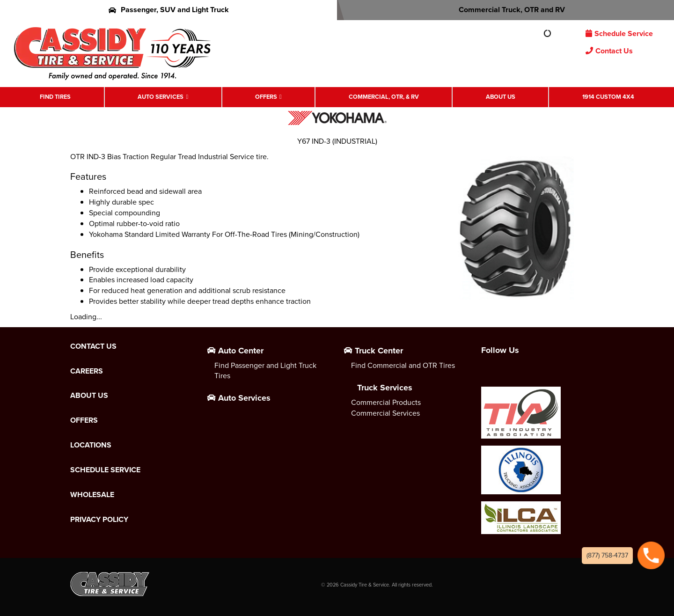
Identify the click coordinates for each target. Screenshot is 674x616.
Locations (91, 445)
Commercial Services (385, 413)
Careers (87, 371)
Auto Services (161, 97)
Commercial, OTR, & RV (384, 97)
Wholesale (92, 495)
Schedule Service (619, 33)
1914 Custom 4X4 (608, 97)
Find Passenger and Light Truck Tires (265, 371)
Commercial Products (386, 402)
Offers (266, 97)
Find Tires (55, 97)
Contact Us (609, 51)
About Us (501, 97)
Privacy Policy (99, 520)
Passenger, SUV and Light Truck (169, 10)
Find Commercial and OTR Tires (403, 365)
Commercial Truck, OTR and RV (506, 10)
